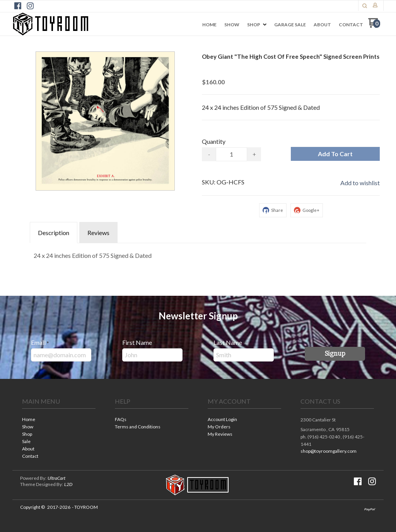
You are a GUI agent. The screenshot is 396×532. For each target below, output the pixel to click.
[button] (365, 6)
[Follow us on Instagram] (30, 6)
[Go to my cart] (374, 26)
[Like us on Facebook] (18, 6)
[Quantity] (231, 154)
